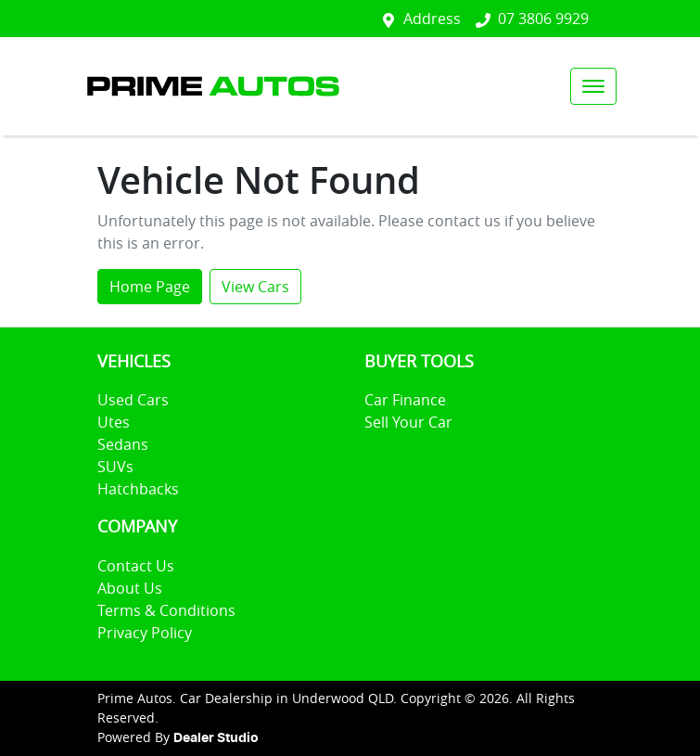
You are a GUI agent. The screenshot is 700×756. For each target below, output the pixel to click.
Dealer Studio (216, 738)
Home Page (150, 287)
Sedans (123, 444)
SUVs (115, 467)
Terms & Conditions (166, 610)
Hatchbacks (138, 489)
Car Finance (405, 400)
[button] (593, 86)
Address (432, 19)
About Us (130, 588)
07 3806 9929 (543, 19)
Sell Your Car (408, 422)
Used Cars (133, 400)
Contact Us (136, 566)
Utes (114, 422)
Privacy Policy (145, 633)
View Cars (255, 287)
